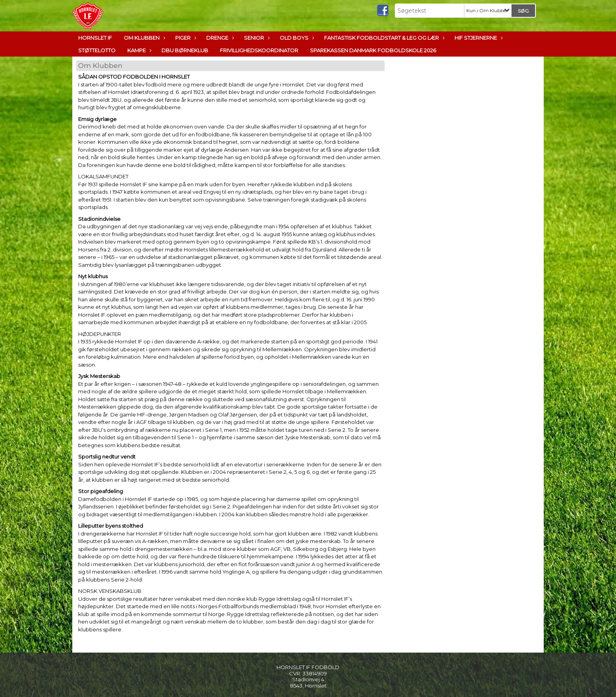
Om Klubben (144, 38)
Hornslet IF (95, 38)
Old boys (296, 38)
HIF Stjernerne (478, 38)
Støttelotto (97, 50)
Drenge (219, 38)
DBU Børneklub (185, 50)
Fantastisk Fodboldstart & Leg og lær (383, 38)
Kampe (138, 50)
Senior (256, 38)
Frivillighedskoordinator (259, 50)
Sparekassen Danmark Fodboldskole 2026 (373, 50)
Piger (185, 38)
